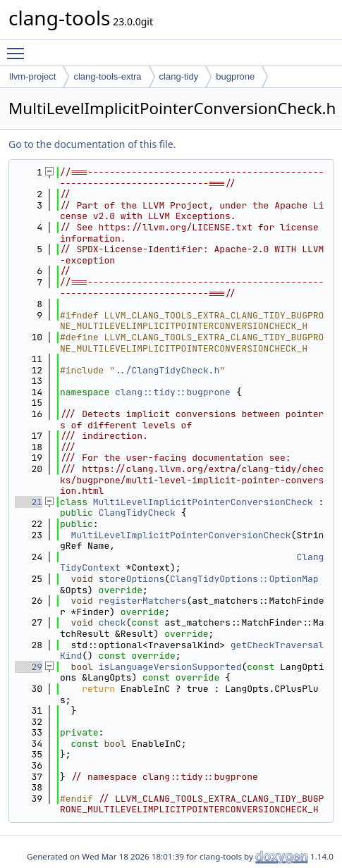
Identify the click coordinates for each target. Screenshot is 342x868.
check (112, 622)
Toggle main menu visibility (19, 47)
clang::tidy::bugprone (173, 392)
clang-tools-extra (107, 76)
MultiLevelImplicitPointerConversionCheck (203, 502)
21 (29, 502)
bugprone (235, 76)
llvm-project (32, 76)
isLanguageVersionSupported (170, 667)
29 (29, 667)
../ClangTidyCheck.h (167, 370)
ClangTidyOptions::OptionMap (244, 579)
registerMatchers (143, 601)
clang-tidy (179, 76)
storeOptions (132, 579)
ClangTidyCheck (137, 513)
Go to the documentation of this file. (92, 144)
